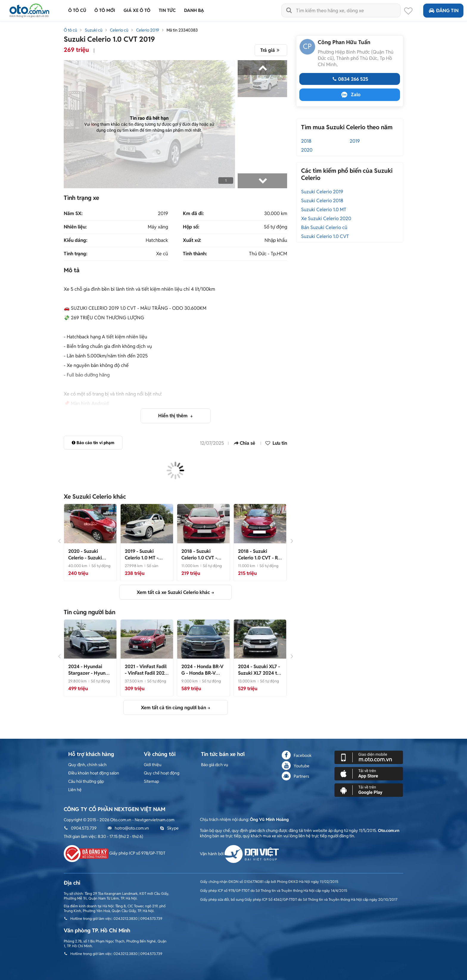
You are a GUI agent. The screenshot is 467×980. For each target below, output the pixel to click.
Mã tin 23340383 (182, 30)
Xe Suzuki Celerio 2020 (326, 218)
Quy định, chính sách (87, 765)
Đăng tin (443, 11)
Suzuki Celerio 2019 (322, 192)
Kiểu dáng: (76, 240)
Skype (169, 828)
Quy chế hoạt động (162, 773)
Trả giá (271, 50)
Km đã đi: (193, 214)
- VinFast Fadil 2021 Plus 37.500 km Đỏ (146, 673)
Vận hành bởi (239, 854)
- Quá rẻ (199, 558)
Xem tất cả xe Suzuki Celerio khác (173, 592)
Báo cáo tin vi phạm (93, 443)
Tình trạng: (76, 254)
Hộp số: (191, 227)
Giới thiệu (153, 765)
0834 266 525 (350, 79)
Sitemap (151, 781)
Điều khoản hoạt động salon (94, 773)
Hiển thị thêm (173, 416)
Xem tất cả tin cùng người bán (173, 708)
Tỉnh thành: (195, 254)
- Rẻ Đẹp (259, 558)
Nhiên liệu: (75, 227)
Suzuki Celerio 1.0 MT (324, 210)
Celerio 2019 (148, 30)
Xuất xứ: (192, 240)
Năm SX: (73, 214)
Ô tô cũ (70, 30)
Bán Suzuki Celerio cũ (324, 227)
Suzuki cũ (94, 30)
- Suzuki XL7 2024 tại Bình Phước (259, 673)
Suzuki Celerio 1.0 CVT (325, 236)
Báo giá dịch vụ (215, 765)
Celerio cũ (119, 30)
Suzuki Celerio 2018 (322, 201)
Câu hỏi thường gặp (86, 781)
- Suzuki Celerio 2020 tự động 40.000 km (87, 561)
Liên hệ (75, 790)
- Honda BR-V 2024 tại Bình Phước (203, 673)
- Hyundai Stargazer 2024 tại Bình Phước (90, 676)
